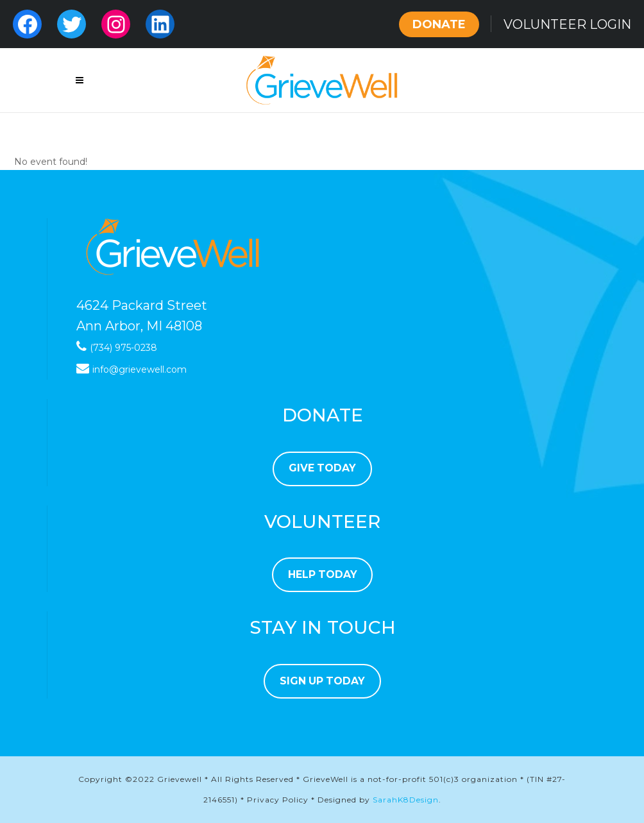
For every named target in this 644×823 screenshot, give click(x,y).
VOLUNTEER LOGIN (567, 24)
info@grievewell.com (140, 369)
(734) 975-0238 (123, 348)
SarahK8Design (406, 800)
